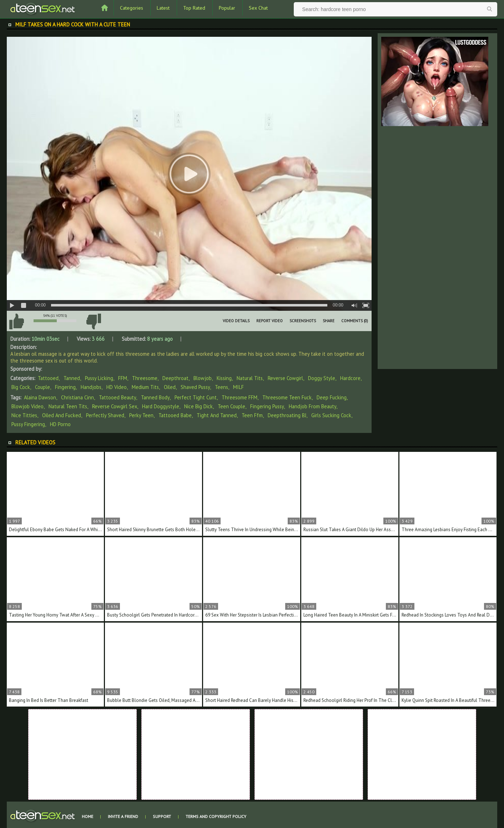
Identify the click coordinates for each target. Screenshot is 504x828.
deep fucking (332, 397)
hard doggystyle (161, 406)
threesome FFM (240, 397)
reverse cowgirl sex (115, 406)
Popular (227, 8)
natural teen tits (68, 406)
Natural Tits (250, 378)
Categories (132, 8)
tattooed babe (175, 415)
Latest (163, 8)
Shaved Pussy (195, 387)
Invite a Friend (123, 816)
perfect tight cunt (196, 397)
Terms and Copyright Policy (216, 816)
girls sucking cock (331, 415)
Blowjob (203, 378)
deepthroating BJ (287, 415)
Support (162, 816)
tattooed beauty (117, 397)
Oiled (170, 387)
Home (87, 816)
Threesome (145, 378)
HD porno (60, 424)
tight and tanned (217, 415)
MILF (238, 387)
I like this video (16, 321)
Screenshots (303, 321)
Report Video (269, 321)
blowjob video (27, 406)
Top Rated (194, 8)
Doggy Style (322, 378)
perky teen (141, 415)
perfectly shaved (105, 415)
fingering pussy (267, 406)
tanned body (155, 397)
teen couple (231, 406)
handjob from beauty (313, 406)
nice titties (24, 415)
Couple (42, 387)
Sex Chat (258, 8)
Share (329, 321)
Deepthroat (175, 378)
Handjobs (91, 387)
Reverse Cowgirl (285, 378)
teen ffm (252, 415)
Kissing (224, 378)
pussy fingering (28, 424)
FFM (123, 378)
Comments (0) (355, 321)
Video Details (236, 321)
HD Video (117, 387)
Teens (221, 387)
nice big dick (198, 406)
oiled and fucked (62, 415)
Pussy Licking (99, 378)
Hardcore (350, 378)
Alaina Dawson (40, 397)
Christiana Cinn (77, 397)
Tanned (72, 378)
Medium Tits (145, 387)
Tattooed (48, 378)
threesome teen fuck (287, 397)
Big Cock (21, 387)
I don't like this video (94, 321)
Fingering (65, 387)
